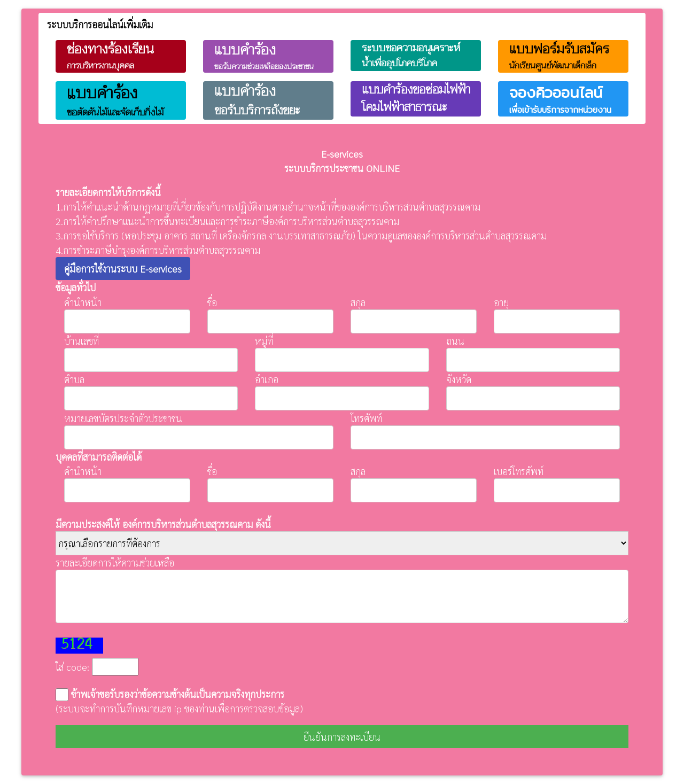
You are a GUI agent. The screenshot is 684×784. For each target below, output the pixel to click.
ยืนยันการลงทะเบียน (342, 737)
